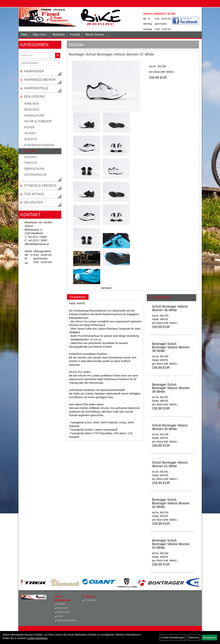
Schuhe (30, 151)
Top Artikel (35, 194)
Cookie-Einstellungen (173, 638)
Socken (30, 157)
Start (24, 35)
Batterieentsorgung (66, 620)
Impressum (63, 608)
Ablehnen (194, 638)
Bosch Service (95, 35)
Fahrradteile (36, 88)
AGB (60, 616)
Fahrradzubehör (40, 80)
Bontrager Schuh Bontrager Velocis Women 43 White (171, 544)
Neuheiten (34, 202)
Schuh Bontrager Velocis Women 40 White (170, 427)
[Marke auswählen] (40, 63)
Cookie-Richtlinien (37, 638)
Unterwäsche (35, 175)
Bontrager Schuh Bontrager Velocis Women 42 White (171, 503)
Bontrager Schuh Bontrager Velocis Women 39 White (171, 388)
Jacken (30, 133)
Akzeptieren (210, 638)
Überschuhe (34, 169)
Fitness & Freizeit (40, 186)
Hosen (29, 127)
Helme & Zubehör (38, 121)
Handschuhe (34, 116)
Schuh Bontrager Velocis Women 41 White (170, 464)
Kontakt (75, 35)
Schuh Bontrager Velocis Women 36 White (170, 308)
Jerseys (31, 139)
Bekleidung (35, 97)
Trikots (30, 163)
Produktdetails (78, 297)
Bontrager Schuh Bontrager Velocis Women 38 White (171, 347)
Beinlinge (32, 110)
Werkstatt (58, 35)
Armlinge (32, 104)
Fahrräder (34, 71)
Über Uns (40, 35)
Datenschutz (64, 612)
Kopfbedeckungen (39, 145)
